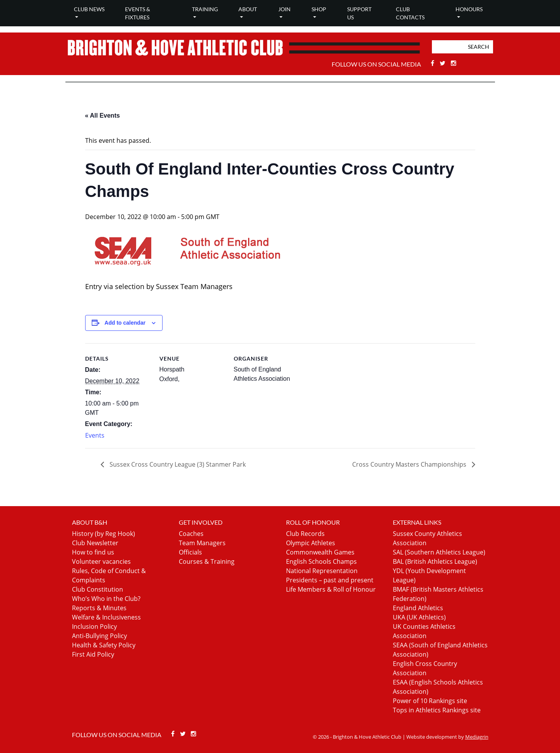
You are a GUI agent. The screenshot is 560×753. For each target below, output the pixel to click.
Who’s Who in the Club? (106, 599)
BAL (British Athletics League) (435, 561)
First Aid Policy (93, 654)
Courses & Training (207, 561)
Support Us (359, 13)
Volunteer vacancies (101, 561)
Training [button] (205, 9)
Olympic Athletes (311, 543)
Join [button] (284, 9)
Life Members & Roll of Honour (331, 589)
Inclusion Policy (94, 626)
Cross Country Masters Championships (410, 464)
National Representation (322, 571)
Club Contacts (410, 13)
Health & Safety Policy (104, 645)
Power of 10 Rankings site (430, 701)
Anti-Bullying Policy (99, 636)
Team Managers (202, 543)
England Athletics (418, 608)
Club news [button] (89, 9)
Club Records (305, 534)
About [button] (248, 9)
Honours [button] (469, 9)
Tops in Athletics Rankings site (437, 710)
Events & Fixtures (138, 13)
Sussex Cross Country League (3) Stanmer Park (177, 464)
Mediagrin (477, 737)
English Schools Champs (321, 561)
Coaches (191, 534)
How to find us (93, 552)
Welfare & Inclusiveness (106, 617)
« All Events (103, 116)
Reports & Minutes (99, 608)
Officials (190, 552)
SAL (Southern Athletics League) (439, 552)
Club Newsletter (95, 543)
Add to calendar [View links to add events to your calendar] (125, 323)
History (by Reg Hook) (104, 534)
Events (95, 435)
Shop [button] (319, 9)
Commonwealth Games (320, 552)
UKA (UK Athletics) (419, 617)
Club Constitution (98, 589)
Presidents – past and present (330, 580)
